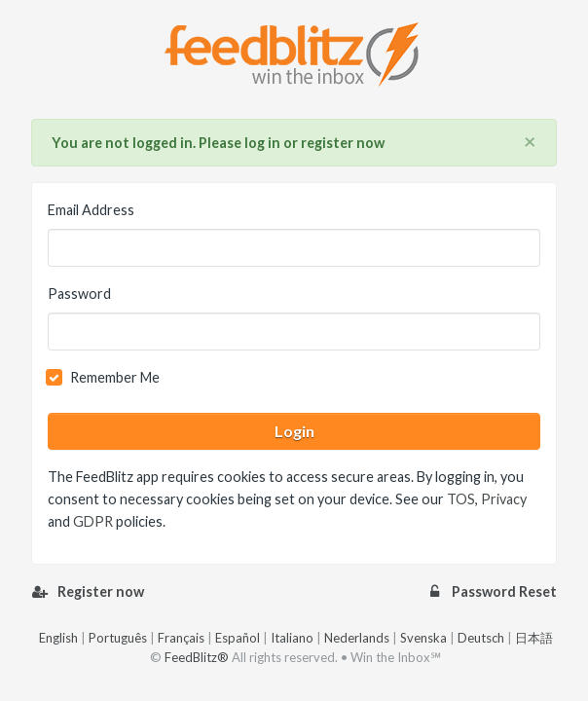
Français (181, 638)
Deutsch (481, 638)
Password (79, 294)
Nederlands (357, 638)
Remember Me (115, 377)
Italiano (292, 638)
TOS (461, 499)
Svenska (423, 638)
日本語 (534, 638)
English (58, 638)
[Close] (530, 142)
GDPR (93, 521)
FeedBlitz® (197, 657)
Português (118, 638)
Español (238, 638)
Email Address (91, 210)
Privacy (504, 499)
